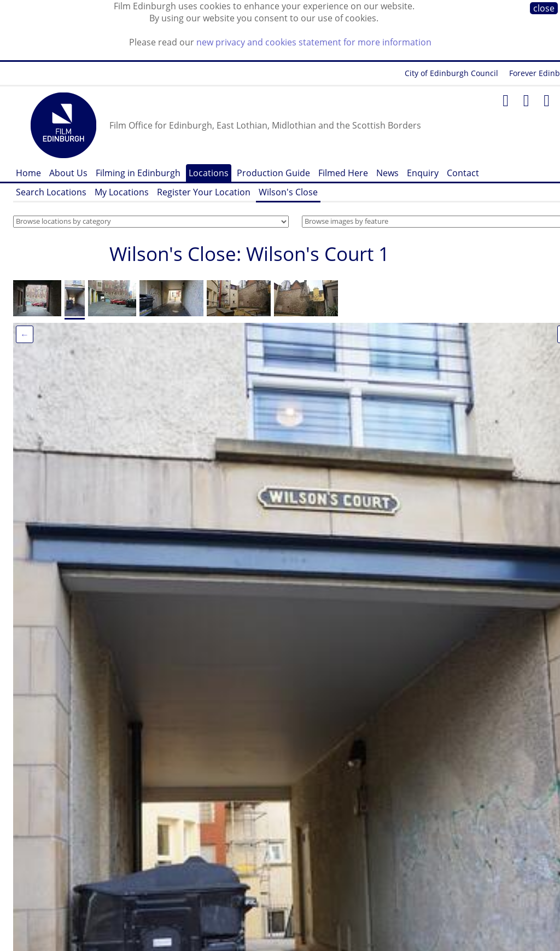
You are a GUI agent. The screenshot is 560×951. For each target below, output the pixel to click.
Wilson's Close (288, 192)
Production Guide (273, 173)
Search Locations (51, 192)
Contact (463, 173)
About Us (68, 173)
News (387, 173)
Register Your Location (204, 192)
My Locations (122, 192)
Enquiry (423, 173)
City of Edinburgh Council (451, 73)
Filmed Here (343, 173)
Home (28, 173)
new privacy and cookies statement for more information (314, 42)
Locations (209, 173)
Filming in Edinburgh (138, 173)
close (544, 8)
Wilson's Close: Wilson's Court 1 (249, 254)
